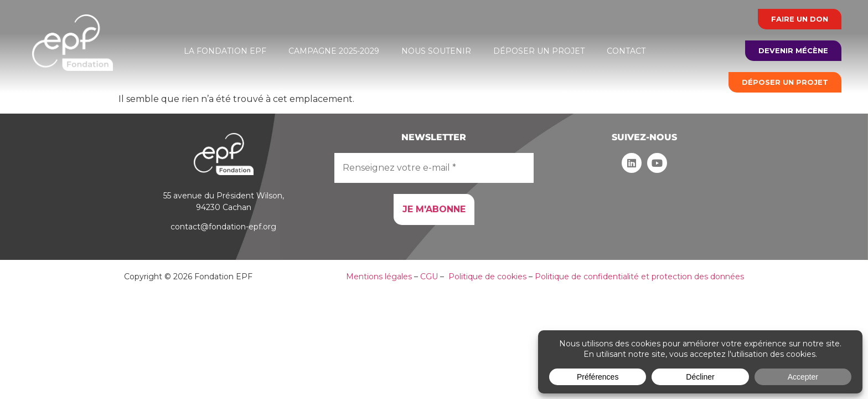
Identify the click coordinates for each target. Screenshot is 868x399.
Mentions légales (379, 277)
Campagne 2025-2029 (334, 51)
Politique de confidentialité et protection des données (639, 277)
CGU (429, 277)
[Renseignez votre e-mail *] (434, 168)
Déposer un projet (539, 51)
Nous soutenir (436, 51)
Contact (626, 51)
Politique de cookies (487, 277)
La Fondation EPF (225, 51)
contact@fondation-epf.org (223, 227)
